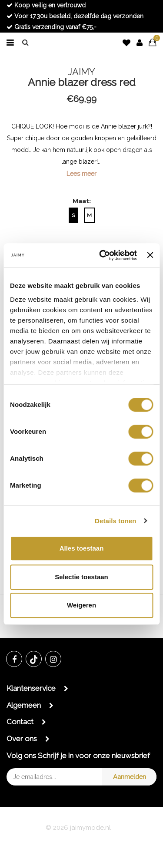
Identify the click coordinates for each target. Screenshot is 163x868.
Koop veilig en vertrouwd (46, 5)
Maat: (82, 201)
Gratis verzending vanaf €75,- (52, 27)
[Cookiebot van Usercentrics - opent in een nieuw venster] (102, 255)
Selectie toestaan (81, 577)
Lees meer (81, 173)
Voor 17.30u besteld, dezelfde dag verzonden (75, 16)
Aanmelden (130, 777)
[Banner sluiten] (150, 255)
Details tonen (115, 521)
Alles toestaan (82, 548)
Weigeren (81, 605)
